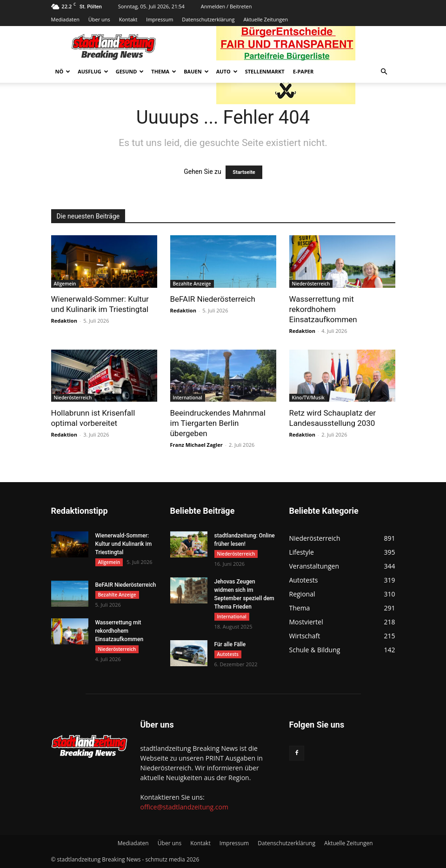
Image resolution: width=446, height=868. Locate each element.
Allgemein (65, 284)
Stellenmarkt (265, 71)
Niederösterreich (311, 284)
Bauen (196, 71)
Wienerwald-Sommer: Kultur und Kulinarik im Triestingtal (124, 544)
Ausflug (93, 71)
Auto (227, 71)
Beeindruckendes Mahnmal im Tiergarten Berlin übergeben (218, 423)
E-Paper (303, 71)
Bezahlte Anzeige (192, 284)
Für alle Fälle (230, 644)
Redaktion (64, 321)
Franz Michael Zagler (196, 445)
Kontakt (128, 19)
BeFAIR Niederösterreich (213, 299)
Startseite (244, 172)
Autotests (228, 654)
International (188, 398)
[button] (384, 72)
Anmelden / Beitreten (226, 6)
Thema (164, 71)
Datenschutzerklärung (208, 19)
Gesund (130, 71)
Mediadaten (65, 19)
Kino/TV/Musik (308, 398)
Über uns (99, 19)
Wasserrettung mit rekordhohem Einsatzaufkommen (323, 309)
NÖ (63, 71)
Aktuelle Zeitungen (266, 19)
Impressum (160, 19)
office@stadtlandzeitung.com (184, 807)
